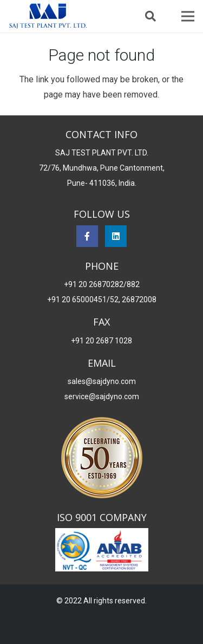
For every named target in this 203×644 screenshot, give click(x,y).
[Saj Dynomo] (48, 16)
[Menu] (188, 16)
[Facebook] (87, 236)
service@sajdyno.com (102, 396)
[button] (150, 16)
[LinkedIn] (116, 236)
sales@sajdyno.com (102, 381)
